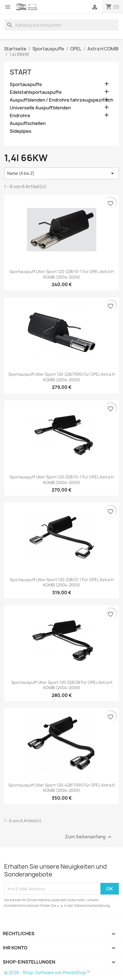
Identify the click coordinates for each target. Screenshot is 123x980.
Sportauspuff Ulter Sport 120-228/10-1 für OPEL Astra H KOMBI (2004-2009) (62, 274)
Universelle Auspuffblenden (40, 108)
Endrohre (20, 116)
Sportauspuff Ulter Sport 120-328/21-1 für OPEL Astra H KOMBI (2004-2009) (62, 582)
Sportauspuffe (26, 84)
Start (21, 72)
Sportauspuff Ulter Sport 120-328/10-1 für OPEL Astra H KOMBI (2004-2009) (61, 480)
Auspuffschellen (28, 123)
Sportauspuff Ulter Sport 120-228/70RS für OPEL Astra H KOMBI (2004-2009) (61, 377)
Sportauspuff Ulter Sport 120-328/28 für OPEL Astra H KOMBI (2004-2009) (62, 685)
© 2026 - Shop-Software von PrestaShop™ (47, 973)
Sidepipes (21, 131)
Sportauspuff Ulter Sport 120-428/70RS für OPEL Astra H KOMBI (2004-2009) (62, 788)
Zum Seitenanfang (89, 837)
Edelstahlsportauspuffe (36, 92)
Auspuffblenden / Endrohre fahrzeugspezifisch (61, 100)
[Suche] (61, 25)
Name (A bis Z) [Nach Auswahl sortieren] (61, 173)
